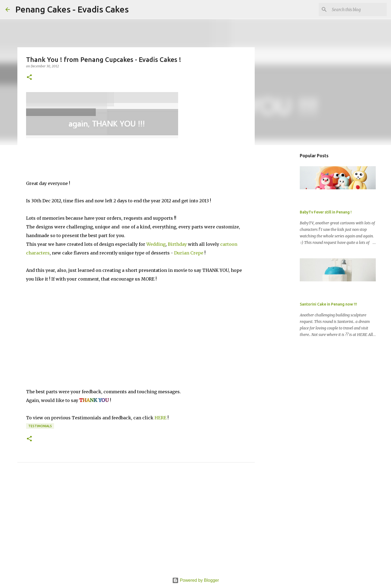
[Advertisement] (136, 526)
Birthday (177, 244)
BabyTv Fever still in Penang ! (326, 212)
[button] (29, 78)
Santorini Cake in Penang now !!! (328, 304)
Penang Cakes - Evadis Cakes (72, 9)
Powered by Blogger (196, 580)
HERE (160, 418)
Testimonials (40, 426)
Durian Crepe (188, 253)
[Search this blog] (358, 10)
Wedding (156, 244)
